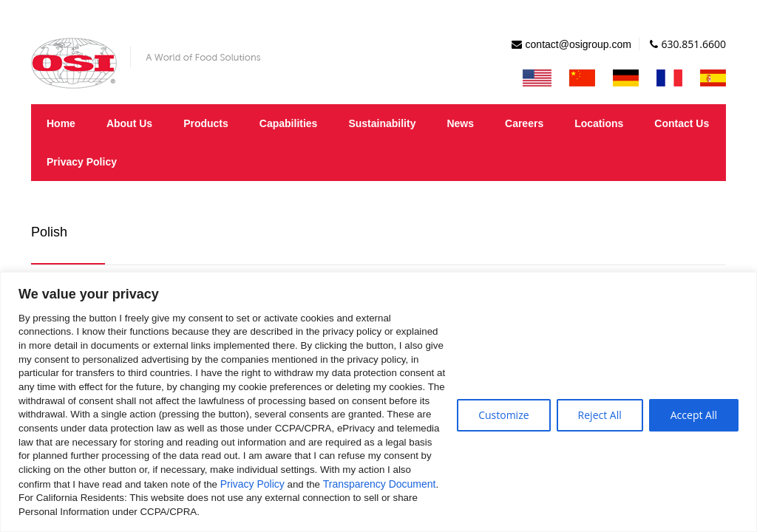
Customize (503, 415)
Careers (524, 123)
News (460, 123)
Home (61, 123)
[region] (378, 402)
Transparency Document (380, 484)
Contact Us (682, 123)
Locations (599, 123)
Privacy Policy (252, 484)
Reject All (600, 415)
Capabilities (289, 123)
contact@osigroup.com (578, 44)
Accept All (694, 415)
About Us (129, 123)
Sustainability (382, 123)
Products (206, 123)
